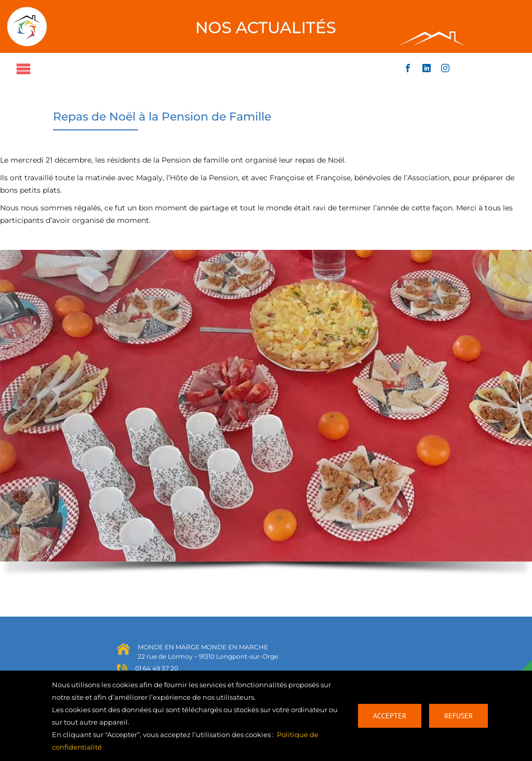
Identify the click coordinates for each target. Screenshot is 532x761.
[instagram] (445, 68)
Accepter (390, 716)
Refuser (458, 716)
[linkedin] (427, 68)
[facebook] (408, 68)
